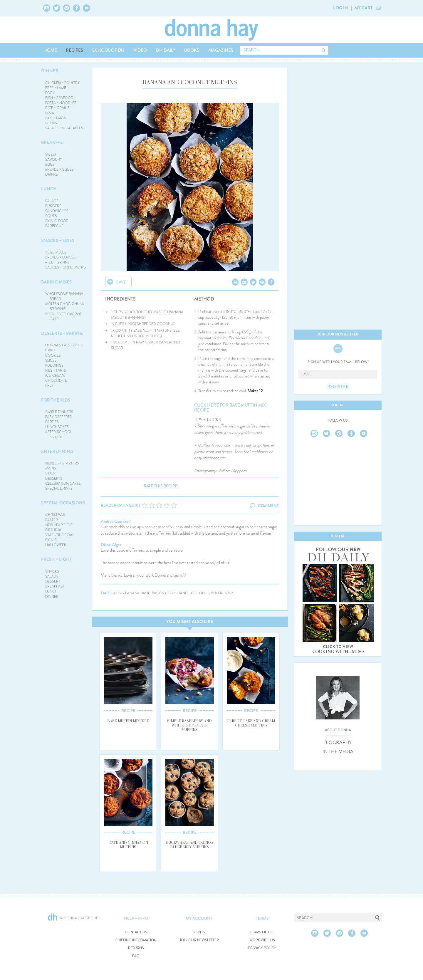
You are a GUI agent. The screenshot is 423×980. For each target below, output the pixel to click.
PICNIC (51, 540)
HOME (50, 50)
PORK (50, 93)
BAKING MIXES (56, 282)
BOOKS (192, 50)
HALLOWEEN (56, 545)
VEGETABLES (56, 252)
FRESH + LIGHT (57, 559)
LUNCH (49, 189)
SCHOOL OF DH (108, 50)
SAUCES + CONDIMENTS (66, 267)
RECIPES (74, 50)
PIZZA (50, 113)
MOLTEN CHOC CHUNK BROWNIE (65, 306)
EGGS (50, 165)
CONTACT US (136, 932)
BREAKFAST (53, 142)
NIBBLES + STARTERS (62, 463)
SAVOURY (54, 160)
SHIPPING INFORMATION (136, 940)
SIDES (50, 473)
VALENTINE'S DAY (60, 535)
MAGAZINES (221, 50)
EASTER (52, 520)
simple (231, 593)
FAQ (136, 956)
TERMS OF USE (262, 932)
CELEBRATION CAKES (63, 484)
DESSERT (53, 581)
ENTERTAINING (57, 452)
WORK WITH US (262, 940)
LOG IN (341, 8)
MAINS (51, 468)
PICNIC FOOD (57, 221)
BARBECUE (54, 226)
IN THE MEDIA (338, 752)
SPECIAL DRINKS (59, 489)
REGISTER (338, 387)
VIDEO (140, 50)
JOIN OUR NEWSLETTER (199, 940)
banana (132, 593)
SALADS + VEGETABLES (64, 128)
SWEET (51, 155)
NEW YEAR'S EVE (59, 525)
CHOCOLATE (56, 380)
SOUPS (51, 123)
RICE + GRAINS (57, 108)
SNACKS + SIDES (58, 241)
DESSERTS (54, 479)
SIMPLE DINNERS (59, 412)
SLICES (51, 360)
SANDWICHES (57, 211)
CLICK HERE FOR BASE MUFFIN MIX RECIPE (230, 408)
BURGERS (53, 206)
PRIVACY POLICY (262, 948)
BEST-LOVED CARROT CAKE (63, 317)
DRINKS (52, 174)
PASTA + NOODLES (61, 103)
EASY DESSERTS (58, 417)
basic (146, 593)
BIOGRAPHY (338, 743)
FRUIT (50, 385)
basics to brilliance (171, 593)
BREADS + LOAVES (61, 257)
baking (118, 593)
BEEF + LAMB (56, 88)
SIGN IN (199, 932)
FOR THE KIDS (56, 400)
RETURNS (136, 948)
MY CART (364, 8)
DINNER (50, 71)
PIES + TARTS (56, 118)
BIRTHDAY (53, 530)
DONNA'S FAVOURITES (64, 345)
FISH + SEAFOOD (59, 98)
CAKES (51, 350)
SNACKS (52, 571)
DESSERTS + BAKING (62, 333)
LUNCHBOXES (57, 427)
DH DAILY (166, 50)
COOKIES (53, 355)
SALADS (52, 201)
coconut (200, 593)
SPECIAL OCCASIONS (63, 503)
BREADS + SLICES (59, 170)
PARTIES (52, 422)
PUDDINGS (54, 365)
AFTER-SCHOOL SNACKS (59, 434)
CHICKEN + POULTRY (62, 83)
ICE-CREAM (55, 375)
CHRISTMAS (55, 515)
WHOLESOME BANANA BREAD (64, 296)
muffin (217, 593)
